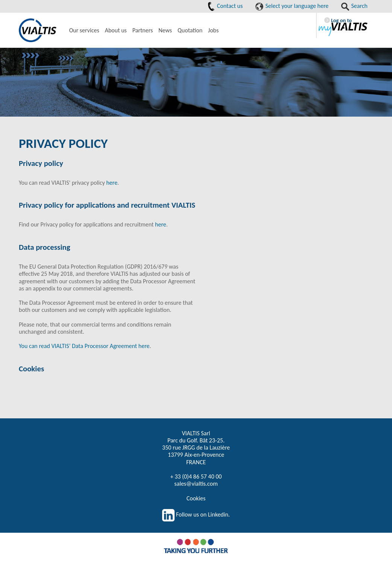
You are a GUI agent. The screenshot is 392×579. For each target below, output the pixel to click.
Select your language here (292, 6)
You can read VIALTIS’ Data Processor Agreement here (84, 346)
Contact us (225, 6)
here (112, 183)
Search (354, 6)
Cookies (196, 498)
